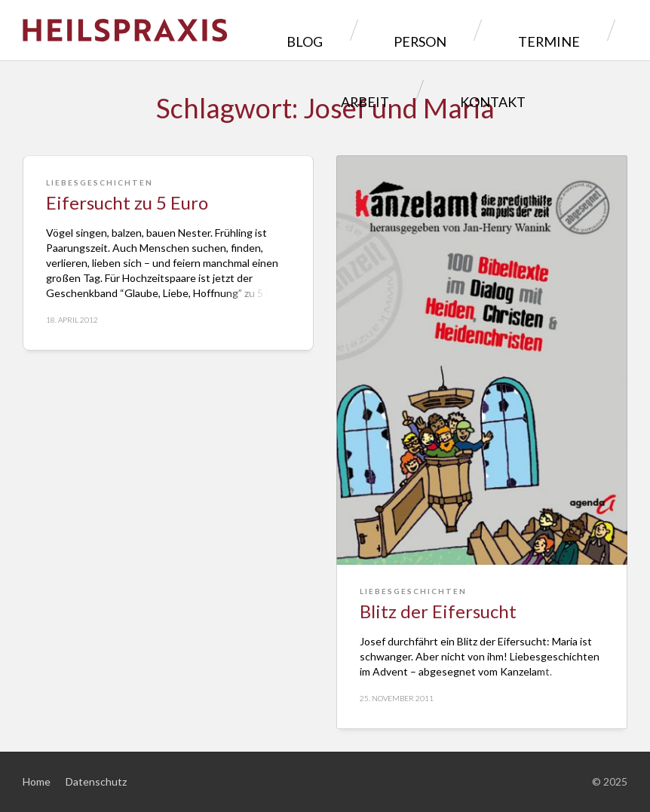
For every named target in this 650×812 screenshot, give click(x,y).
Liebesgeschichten (100, 182)
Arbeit (558, 30)
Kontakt (428, 90)
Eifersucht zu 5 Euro (127, 202)
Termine (468, 30)
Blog (292, 30)
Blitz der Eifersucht (438, 611)
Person (375, 30)
